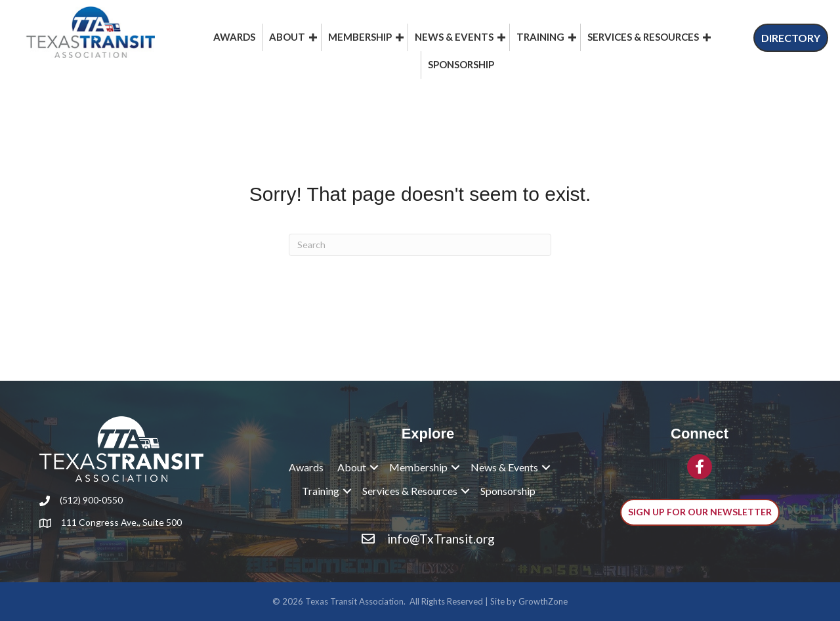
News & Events (454, 37)
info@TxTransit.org (441, 539)
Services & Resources (643, 37)
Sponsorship (461, 64)
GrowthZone (543, 601)
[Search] (420, 245)
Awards (234, 37)
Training (540, 37)
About (287, 37)
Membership (360, 37)
